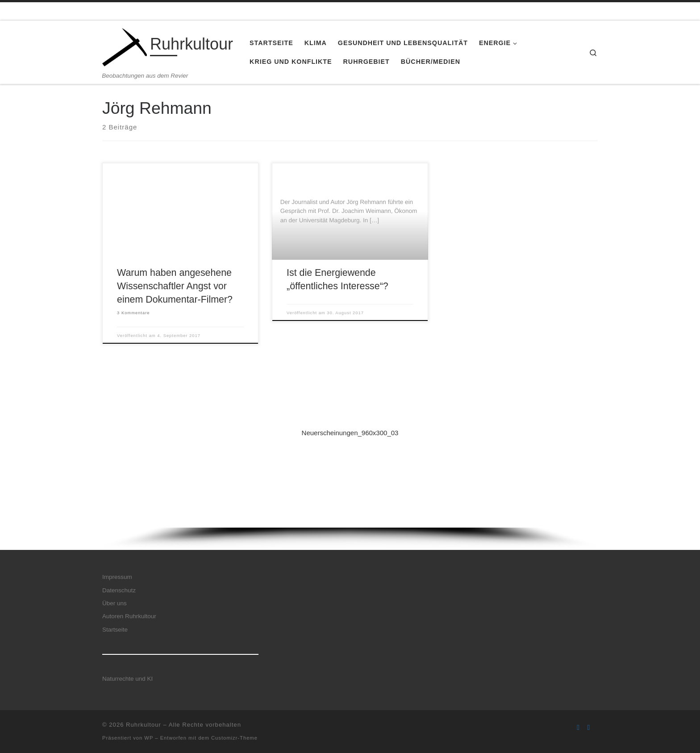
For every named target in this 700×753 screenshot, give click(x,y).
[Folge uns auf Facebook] (578, 727)
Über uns (115, 603)
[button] (350, 466)
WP (149, 738)
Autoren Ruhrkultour (129, 616)
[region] (350, 477)
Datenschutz (119, 590)
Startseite (115, 630)
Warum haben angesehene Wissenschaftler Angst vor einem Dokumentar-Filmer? (175, 286)
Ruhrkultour (144, 725)
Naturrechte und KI (127, 679)
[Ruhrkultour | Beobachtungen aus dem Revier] (125, 46)
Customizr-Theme (234, 738)
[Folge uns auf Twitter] (589, 727)
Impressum (117, 577)
